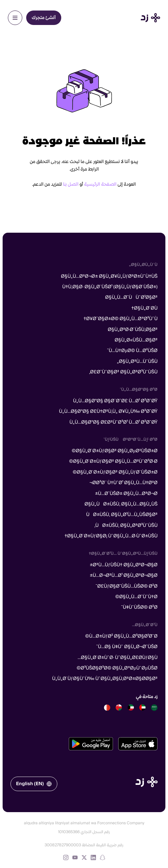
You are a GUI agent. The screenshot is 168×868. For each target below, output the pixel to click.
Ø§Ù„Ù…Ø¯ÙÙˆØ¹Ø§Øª (131, 297)
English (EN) (34, 784)
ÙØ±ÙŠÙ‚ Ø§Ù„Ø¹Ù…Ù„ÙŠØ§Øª (122, 515)
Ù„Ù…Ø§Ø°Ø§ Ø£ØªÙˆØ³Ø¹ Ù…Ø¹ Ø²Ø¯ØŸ (113, 422)
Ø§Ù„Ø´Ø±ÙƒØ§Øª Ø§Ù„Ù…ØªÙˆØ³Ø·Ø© (113, 461)
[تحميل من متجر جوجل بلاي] (91, 744)
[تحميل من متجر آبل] (138, 744)
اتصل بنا (71, 184)
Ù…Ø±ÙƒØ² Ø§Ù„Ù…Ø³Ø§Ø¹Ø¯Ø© (121, 636)
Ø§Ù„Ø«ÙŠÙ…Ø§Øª (136, 340)
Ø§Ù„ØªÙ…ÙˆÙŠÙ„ (137, 362)
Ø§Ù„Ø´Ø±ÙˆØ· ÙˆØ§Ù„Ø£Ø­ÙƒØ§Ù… (118, 658)
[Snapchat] (103, 857)
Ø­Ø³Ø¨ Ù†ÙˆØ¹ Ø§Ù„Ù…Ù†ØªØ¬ (123, 483)
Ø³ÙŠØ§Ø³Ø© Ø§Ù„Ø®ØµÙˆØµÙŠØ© (117, 668)
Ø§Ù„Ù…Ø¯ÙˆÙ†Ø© (136, 597)
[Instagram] (66, 857)
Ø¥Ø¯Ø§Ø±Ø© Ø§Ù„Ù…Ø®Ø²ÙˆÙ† (121, 319)
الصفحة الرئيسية (100, 184)
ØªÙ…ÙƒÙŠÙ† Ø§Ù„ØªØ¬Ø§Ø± (124, 565)
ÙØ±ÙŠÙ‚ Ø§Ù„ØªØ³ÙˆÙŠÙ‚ (126, 526)
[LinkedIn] (93, 857)
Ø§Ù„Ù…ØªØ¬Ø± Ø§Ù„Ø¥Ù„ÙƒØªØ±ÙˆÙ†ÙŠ (109, 276)
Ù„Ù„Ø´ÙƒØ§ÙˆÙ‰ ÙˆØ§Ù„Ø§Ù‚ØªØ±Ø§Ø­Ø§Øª (105, 679)
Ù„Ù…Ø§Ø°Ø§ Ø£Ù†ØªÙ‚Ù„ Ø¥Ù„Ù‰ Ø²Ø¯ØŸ (108, 411)
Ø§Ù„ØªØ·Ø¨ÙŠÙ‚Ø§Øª (133, 330)
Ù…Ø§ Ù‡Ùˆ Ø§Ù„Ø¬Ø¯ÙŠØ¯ (127, 647)
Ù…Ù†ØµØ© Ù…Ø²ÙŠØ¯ (132, 351)
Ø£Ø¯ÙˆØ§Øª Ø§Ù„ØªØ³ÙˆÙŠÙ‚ (123, 372)
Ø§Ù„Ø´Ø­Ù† (144, 308)
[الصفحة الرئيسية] (147, 782)
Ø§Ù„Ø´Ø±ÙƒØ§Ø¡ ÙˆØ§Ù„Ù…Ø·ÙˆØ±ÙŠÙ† (111, 536)
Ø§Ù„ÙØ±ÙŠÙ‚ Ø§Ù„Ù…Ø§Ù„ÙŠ (121, 504)
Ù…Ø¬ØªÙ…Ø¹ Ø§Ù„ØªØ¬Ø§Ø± (124, 575)
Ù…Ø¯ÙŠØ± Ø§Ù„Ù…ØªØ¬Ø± (126, 494)
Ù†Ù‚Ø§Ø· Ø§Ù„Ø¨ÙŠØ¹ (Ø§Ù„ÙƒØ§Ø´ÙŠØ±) (110, 287)
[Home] (150, 18)
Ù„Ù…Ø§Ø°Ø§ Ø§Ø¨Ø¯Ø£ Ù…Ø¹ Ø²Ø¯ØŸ (115, 401)
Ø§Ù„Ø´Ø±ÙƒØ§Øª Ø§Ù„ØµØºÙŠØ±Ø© (115, 451)
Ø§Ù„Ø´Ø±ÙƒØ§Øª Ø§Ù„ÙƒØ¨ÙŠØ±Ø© (115, 472)
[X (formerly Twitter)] (84, 857)
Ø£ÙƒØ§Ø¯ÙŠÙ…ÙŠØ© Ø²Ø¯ (127, 586)
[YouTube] (75, 857)
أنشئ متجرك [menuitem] (44, 18)
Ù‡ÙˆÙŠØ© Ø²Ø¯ (139, 607)
